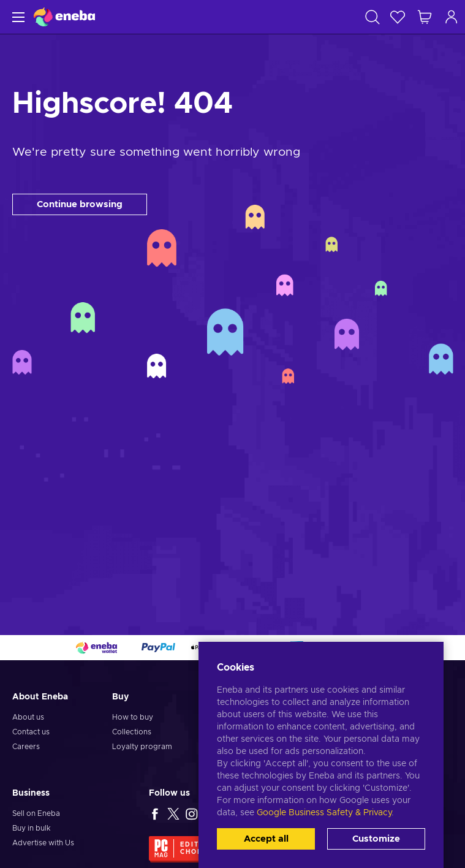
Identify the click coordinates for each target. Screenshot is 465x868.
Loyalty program (142, 747)
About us (28, 717)
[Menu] (17, 17)
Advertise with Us (43, 843)
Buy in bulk (32, 828)
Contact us (31, 732)
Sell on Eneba (36, 813)
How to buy (133, 717)
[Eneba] (64, 17)
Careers (26, 747)
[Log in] (452, 17)
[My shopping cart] (425, 17)
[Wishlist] (398, 17)
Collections (132, 732)
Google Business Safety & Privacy (324, 813)
